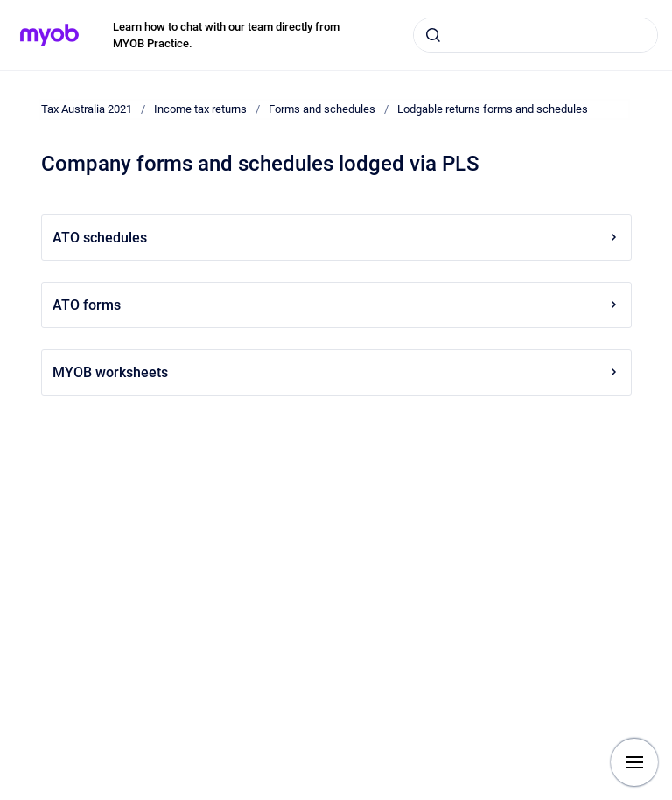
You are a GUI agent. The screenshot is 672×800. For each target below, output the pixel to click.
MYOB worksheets (336, 372)
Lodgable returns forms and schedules (493, 109)
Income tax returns (200, 109)
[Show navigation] (634, 762)
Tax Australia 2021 (87, 109)
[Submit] (433, 35)
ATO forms (336, 305)
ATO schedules (336, 238)
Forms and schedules (322, 109)
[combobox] (535, 35)
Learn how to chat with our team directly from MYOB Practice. (226, 35)
